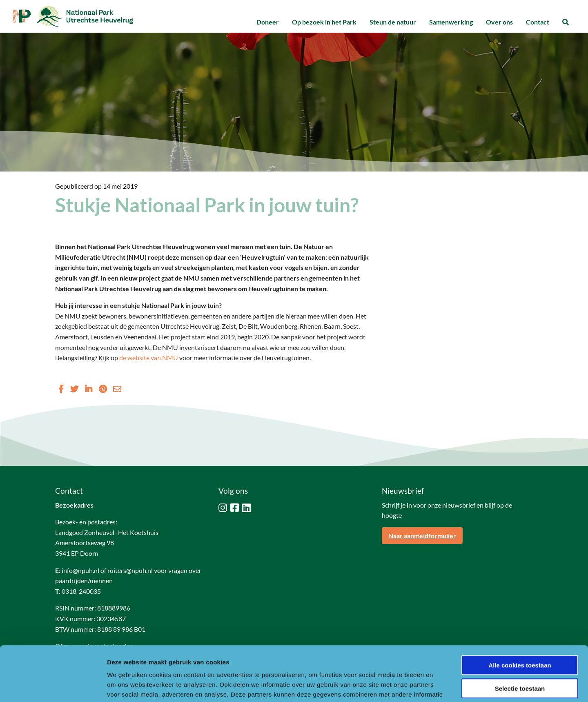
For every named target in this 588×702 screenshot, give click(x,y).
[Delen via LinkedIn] (89, 389)
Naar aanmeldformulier (422, 536)
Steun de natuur (393, 22)
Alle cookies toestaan (520, 614)
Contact (538, 22)
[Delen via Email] (117, 389)
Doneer (268, 22)
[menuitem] (268, 22)
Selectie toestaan (520, 637)
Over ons (499, 22)
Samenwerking (451, 22)
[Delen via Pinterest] (103, 389)
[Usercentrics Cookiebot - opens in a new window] (53, 686)
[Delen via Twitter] (74, 389)
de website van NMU (149, 358)
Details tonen (441, 686)
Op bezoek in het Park (324, 22)
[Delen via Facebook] (61, 389)
